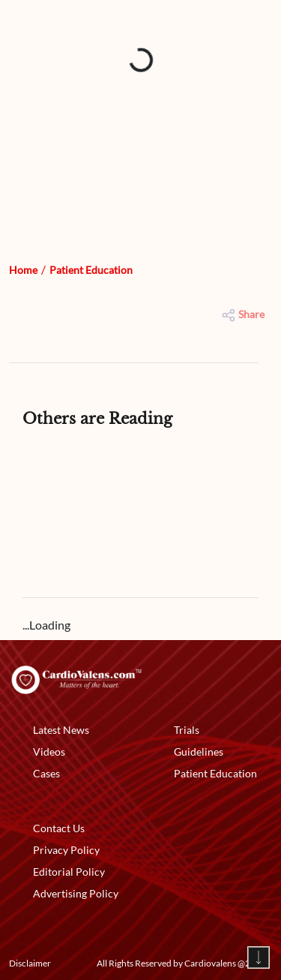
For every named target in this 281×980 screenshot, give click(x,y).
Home (23, 270)
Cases (46, 773)
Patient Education (91, 270)
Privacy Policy (66, 850)
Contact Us (59, 828)
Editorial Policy (69, 872)
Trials (187, 730)
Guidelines (199, 752)
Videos (49, 752)
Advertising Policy (76, 893)
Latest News (61, 730)
